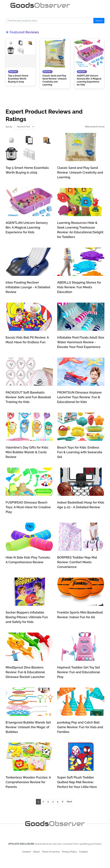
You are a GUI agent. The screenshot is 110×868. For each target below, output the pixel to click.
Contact (26, 852)
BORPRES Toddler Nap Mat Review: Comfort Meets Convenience (77, 562)
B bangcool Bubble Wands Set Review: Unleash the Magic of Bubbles (28, 727)
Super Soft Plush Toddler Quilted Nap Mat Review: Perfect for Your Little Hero (77, 782)
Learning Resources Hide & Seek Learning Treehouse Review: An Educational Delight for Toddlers (80, 230)
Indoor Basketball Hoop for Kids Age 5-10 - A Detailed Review (81, 505)
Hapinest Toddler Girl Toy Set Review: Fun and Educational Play (79, 672)
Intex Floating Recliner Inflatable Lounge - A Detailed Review (28, 287)
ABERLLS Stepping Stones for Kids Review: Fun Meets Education (79, 287)
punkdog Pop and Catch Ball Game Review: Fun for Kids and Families (80, 727)
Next (69, 802)
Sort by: (9, 127)
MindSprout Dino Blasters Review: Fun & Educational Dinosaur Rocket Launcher (25, 672)
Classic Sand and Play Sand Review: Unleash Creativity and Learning (80, 172)
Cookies (84, 852)
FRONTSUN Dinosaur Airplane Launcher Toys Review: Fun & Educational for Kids (79, 397)
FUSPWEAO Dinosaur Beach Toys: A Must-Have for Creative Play (28, 507)
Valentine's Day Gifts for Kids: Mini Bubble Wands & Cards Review (27, 452)
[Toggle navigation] (96, 5)
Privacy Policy (69, 852)
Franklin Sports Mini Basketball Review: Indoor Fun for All (80, 615)
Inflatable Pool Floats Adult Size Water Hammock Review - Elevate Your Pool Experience (81, 342)
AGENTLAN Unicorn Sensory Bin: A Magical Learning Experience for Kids (27, 227)
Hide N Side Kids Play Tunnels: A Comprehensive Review (28, 560)
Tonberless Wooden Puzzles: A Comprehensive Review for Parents (28, 782)
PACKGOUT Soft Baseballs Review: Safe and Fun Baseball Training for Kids (28, 397)
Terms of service (51, 852)
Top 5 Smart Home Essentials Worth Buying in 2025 (27, 170)
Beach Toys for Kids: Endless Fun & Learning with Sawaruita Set (80, 452)
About (36, 852)
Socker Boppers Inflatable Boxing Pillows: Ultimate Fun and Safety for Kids (27, 617)
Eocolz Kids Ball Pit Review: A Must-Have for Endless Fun (27, 340)
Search (99, 21)
